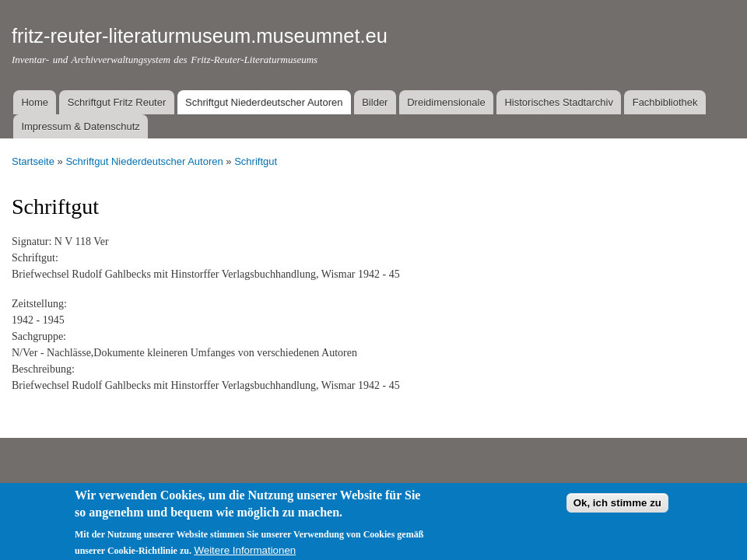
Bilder (375, 102)
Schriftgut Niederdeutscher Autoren (264, 102)
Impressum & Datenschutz (80, 126)
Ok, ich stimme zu (617, 511)
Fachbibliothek (665, 102)
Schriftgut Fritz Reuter (117, 102)
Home (35, 102)
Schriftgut (256, 161)
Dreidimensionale (446, 102)
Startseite (33, 161)
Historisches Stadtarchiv (558, 102)
